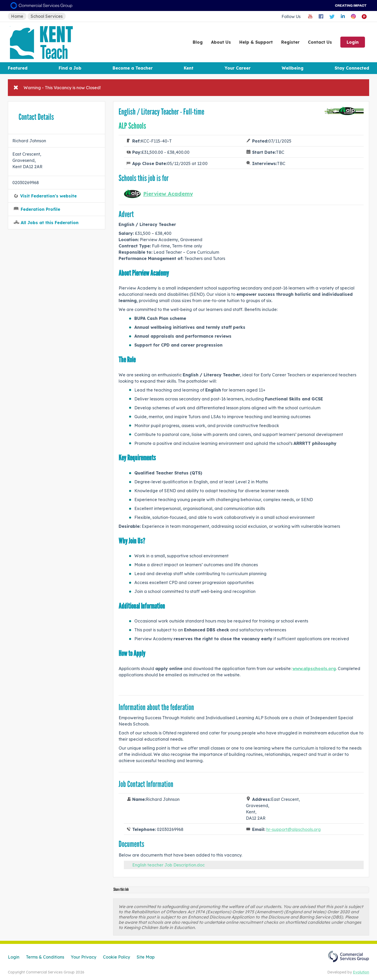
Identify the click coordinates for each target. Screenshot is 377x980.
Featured (18, 68)
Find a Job (70, 68)
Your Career (238, 68)
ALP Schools (132, 126)
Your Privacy (84, 957)
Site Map (146, 957)
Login (353, 42)
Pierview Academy (168, 194)
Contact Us (320, 42)
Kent (189, 68)
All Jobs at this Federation (50, 223)
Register (290, 42)
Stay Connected (352, 68)
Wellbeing (293, 68)
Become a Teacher (133, 68)
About (221, 42)
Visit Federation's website (48, 196)
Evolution (361, 972)
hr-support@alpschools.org (293, 829)
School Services (47, 16)
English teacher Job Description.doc (168, 865)
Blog (198, 42)
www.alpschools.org (314, 669)
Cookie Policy (117, 957)
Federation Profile (40, 209)
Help (256, 42)
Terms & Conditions (45, 957)
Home (17, 16)
